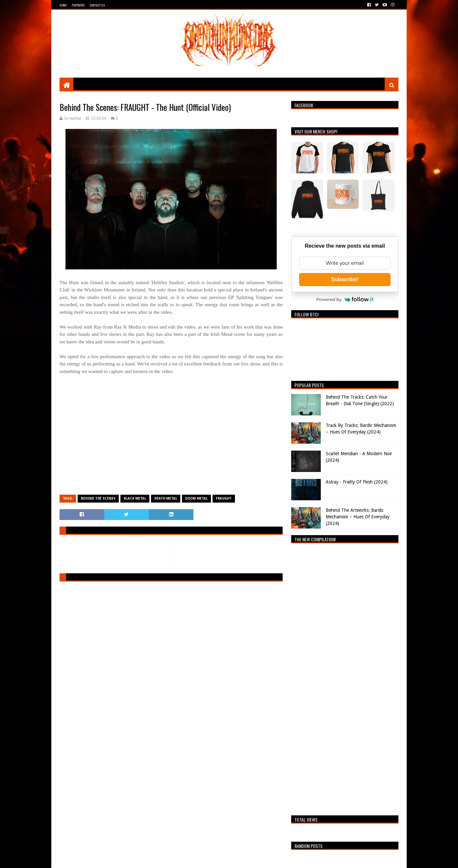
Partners (78, 5)
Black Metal (135, 498)
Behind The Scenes (98, 498)
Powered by (345, 299)
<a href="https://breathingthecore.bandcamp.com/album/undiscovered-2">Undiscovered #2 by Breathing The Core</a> (345, 678)
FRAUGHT (224, 498)
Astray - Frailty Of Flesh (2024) (357, 482)
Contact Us (97, 5)
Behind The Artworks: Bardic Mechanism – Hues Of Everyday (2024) (358, 517)
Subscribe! (345, 279)
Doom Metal (196, 498)
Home (63, 5)
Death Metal (166, 498)
